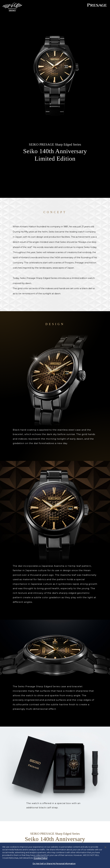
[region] (55, 855)
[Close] (105, 847)
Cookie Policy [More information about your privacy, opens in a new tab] (41, 858)
